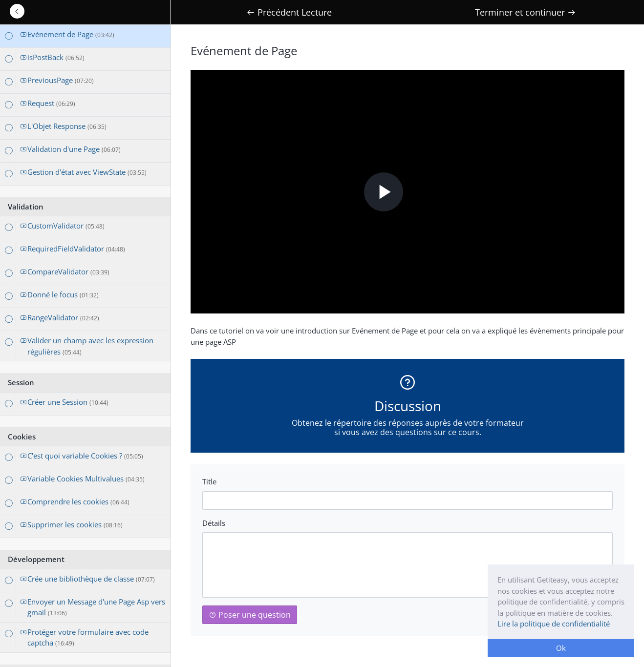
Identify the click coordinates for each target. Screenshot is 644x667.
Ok (561, 648)
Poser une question (250, 615)
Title (209, 481)
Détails (214, 523)
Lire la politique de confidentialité (554, 624)
